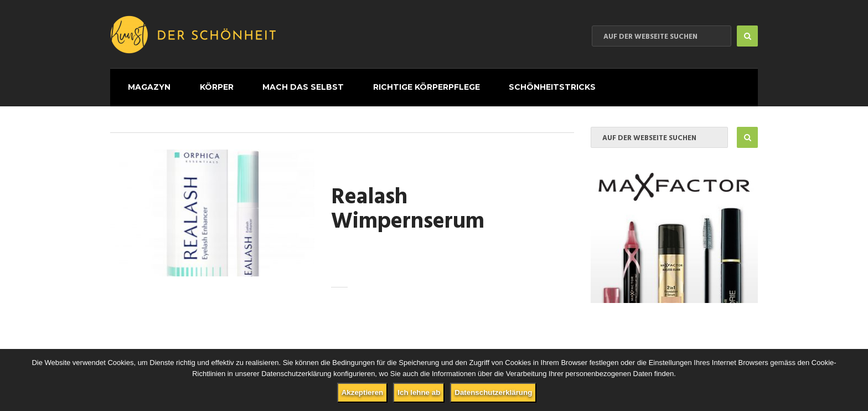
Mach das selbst (284, 84)
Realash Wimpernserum (408, 204)
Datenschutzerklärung (493, 392)
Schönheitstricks (520, 84)
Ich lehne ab (419, 392)
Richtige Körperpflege (401, 84)
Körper (203, 84)
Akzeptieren (363, 392)
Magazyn (143, 84)
